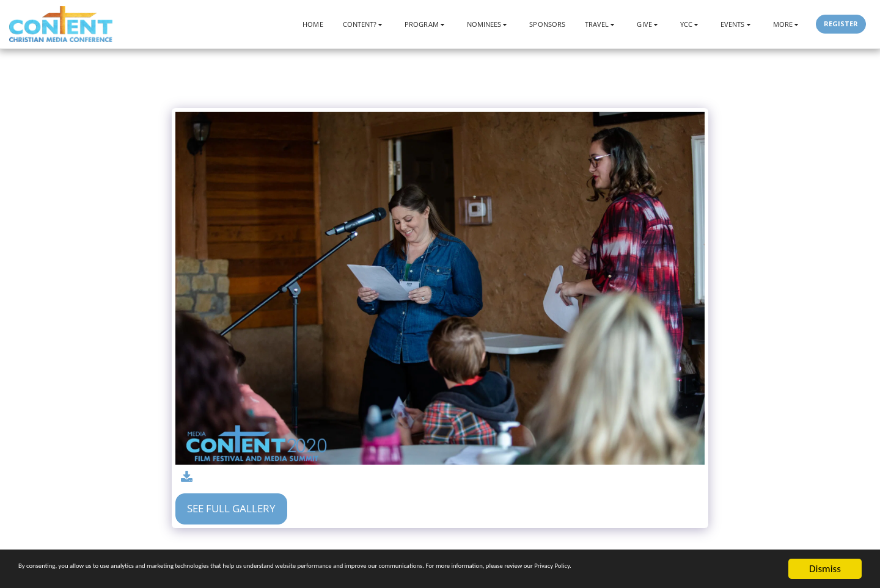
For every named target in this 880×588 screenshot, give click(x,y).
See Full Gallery (231, 508)
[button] (364, 24)
